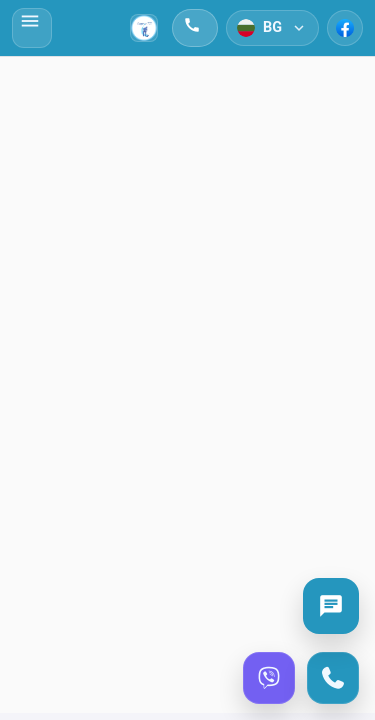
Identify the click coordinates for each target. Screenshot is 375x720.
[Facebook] (345, 28)
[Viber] (269, 678)
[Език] (272, 28)
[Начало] (144, 28)
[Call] (333, 678)
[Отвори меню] (32, 28)
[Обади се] (195, 28)
